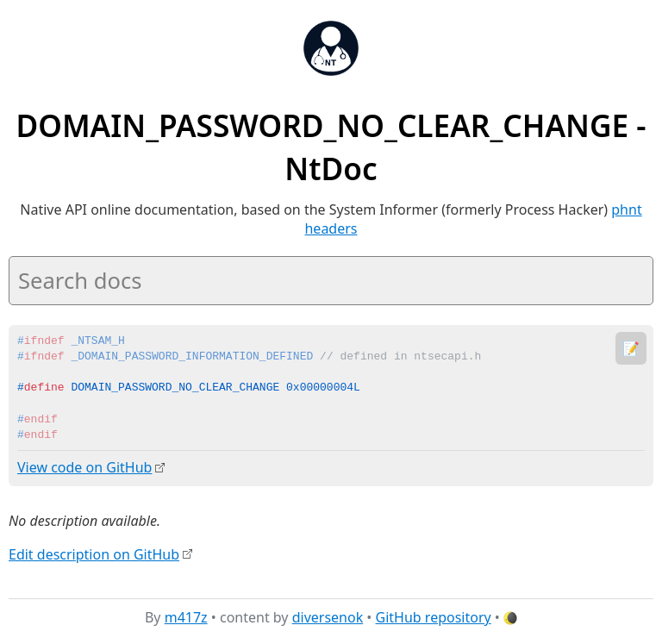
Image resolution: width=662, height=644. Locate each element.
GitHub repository (434, 617)
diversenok (328, 617)
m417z (186, 617)
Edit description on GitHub (94, 553)
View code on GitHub (84, 467)
